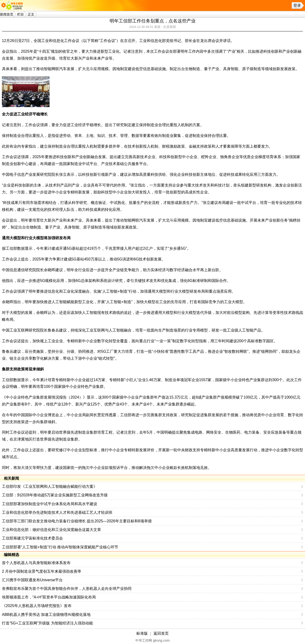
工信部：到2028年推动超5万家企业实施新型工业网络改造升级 (55, 495)
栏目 (20, 14)
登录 (297, 5)
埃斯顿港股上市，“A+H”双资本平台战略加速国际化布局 (49, 597)
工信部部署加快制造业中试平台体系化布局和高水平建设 (50, 504)
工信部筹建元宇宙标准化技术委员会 (32, 538)
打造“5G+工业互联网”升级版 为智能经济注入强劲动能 (47, 623)
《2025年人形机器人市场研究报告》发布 (37, 606)
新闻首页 (7, 14)
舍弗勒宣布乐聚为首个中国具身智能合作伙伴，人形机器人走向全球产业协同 (67, 589)
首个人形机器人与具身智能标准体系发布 (36, 563)
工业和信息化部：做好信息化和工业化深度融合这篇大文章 (51, 530)
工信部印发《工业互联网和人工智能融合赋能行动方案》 (50, 486)
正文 (31, 14)
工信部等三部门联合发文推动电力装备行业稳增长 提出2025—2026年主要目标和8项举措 (77, 521)
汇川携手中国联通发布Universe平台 (32, 580)
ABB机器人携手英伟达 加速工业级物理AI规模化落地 (46, 615)
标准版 (142, 633)
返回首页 (161, 633)
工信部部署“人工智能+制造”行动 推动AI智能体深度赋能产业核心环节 (60, 547)
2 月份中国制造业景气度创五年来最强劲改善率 (42, 571)
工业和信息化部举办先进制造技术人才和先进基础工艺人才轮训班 (57, 512)
